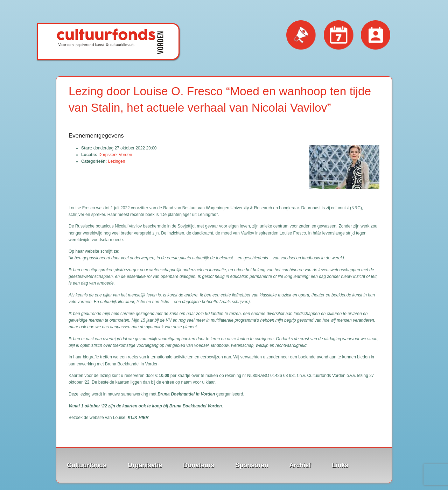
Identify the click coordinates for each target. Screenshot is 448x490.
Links (340, 465)
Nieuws (301, 35)
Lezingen (117, 161)
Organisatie (145, 465)
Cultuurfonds (87, 465)
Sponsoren (252, 465)
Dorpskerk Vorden (115, 155)
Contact (376, 35)
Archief (300, 465)
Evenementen (338, 35)
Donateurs (199, 465)
